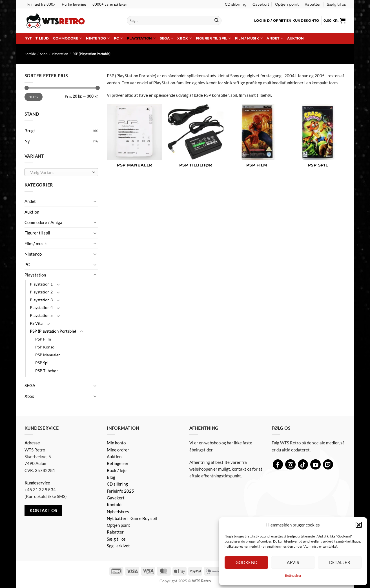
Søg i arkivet (118, 546)
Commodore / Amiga (43, 222)
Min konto (116, 443)
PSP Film (43, 339)
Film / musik (249, 38)
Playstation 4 (41, 307)
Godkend (247, 562)
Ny (27, 141)
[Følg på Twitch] (328, 465)
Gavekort (261, 4)
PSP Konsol (45, 347)
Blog (111, 477)
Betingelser (293, 575)
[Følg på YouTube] (315, 465)
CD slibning (236, 4)
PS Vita (36, 323)
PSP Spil (42, 363)
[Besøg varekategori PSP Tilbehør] (196, 139)
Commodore (68, 38)
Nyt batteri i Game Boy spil (132, 518)
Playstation (141, 38)
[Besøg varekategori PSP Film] (257, 139)
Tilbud (42, 38)
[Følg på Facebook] (278, 465)
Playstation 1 (41, 284)
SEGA (167, 38)
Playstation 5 (41, 315)
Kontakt (114, 504)
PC (118, 38)
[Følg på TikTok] (303, 465)
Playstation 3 (41, 300)
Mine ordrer (118, 450)
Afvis (293, 562)
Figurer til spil (213, 38)
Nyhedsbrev (118, 512)
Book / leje (117, 470)
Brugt (30, 131)
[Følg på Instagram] (290, 465)
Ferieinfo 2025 (120, 491)
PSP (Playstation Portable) (53, 331)
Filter (33, 97)
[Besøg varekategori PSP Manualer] (135, 139)
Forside (30, 54)
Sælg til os (336, 4)
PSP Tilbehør (47, 371)
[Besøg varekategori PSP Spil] (318, 139)
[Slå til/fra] (95, 201)
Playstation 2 (41, 292)
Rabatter (313, 4)
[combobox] (62, 172)
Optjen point (287, 4)
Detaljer (340, 562)
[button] (359, 525)
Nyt (28, 38)
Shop (44, 54)
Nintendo (98, 38)
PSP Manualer (48, 355)
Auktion (296, 38)
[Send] (217, 21)
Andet (275, 38)
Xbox (184, 38)
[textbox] (60, 172)
